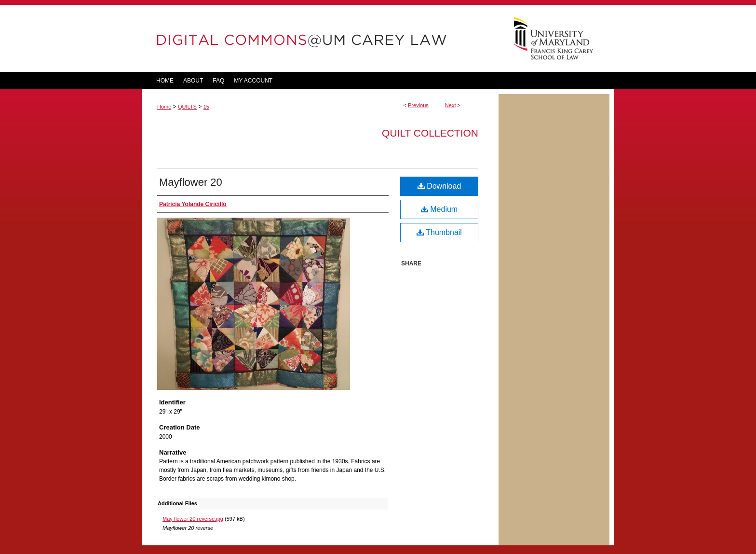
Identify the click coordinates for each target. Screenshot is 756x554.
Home (164, 107)
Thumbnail (439, 232)
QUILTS (187, 107)
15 (206, 107)
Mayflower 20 (191, 182)
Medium (439, 209)
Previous (418, 105)
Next (451, 105)
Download (439, 186)
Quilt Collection (430, 133)
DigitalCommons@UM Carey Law (320, 38)
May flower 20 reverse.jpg (193, 519)
